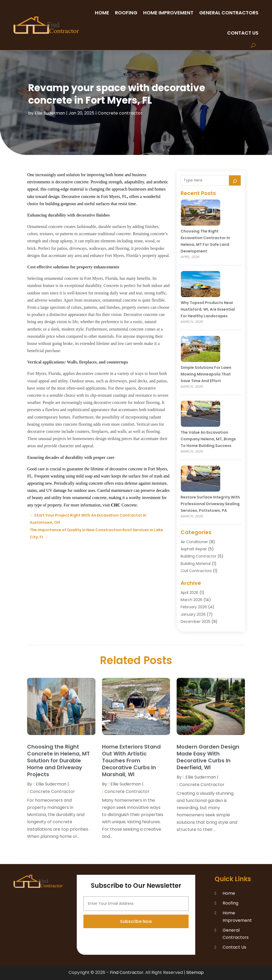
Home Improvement (168, 13)
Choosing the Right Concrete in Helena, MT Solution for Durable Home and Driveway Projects (58, 761)
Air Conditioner (194, 542)
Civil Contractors (196, 571)
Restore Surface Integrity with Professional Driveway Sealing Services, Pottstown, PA (210, 504)
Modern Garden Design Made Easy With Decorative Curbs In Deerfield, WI (208, 757)
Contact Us (243, 33)
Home (102, 13)
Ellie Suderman (50, 113)
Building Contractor (199, 556)
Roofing (126, 13)
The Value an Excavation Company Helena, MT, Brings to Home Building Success (208, 439)
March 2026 (192, 600)
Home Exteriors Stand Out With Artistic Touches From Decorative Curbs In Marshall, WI (131, 761)
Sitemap (195, 972)
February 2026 (194, 607)
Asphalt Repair (194, 549)
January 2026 (193, 614)
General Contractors (229, 13)
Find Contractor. (127, 972)
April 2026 (190, 593)
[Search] (235, 180)
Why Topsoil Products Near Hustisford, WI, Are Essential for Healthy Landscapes (208, 309)
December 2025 (195, 622)
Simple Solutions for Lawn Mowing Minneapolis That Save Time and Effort (206, 374)
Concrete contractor (120, 113)
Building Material (196, 564)
